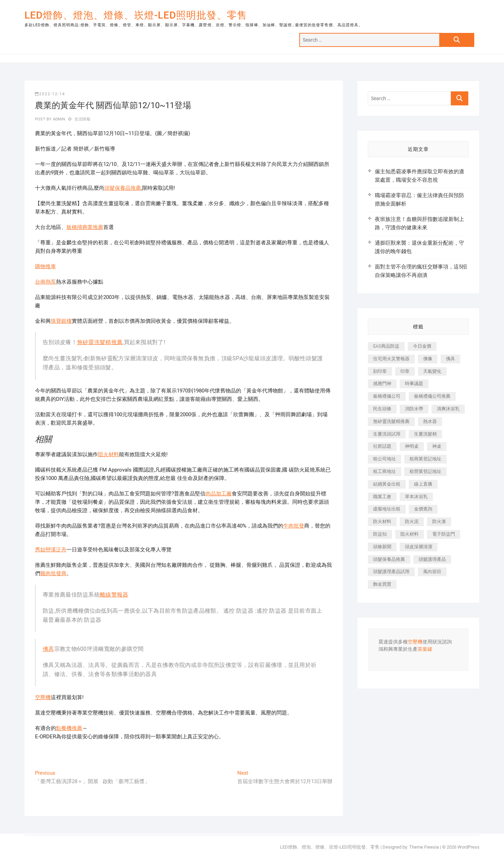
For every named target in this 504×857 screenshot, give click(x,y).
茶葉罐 (425, 649)
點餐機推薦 (69, 728)
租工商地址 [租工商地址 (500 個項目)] (384, 471)
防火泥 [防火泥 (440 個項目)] (412, 521)
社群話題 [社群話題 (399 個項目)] (382, 446)
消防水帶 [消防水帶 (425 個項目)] (414, 409)
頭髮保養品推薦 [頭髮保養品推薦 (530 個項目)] (389, 559)
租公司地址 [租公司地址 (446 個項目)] (384, 459)
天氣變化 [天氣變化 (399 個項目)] (432, 371)
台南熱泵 (45, 282)
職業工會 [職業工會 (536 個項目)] (382, 497)
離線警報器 (114, 595)
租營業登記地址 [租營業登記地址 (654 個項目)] (425, 471)
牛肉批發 (294, 526)
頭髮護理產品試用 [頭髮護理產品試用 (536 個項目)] (391, 572)
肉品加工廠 (219, 494)
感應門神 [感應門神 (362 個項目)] (382, 384)
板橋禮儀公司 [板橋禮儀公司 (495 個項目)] (387, 396)
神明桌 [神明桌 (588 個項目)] (412, 446)
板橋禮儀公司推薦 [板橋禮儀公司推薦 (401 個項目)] (432, 396)
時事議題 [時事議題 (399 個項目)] (414, 384)
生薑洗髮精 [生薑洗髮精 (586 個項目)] (425, 434)
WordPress (468, 847)
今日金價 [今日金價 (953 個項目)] (422, 346)
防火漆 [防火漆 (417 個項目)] (439, 521)
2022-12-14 (50, 94)
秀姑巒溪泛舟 (51, 550)
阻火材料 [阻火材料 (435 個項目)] (409, 534)
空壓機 (43, 697)
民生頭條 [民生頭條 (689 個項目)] (382, 409)
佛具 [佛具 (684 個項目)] (450, 359)
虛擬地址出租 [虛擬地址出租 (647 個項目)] (387, 509)
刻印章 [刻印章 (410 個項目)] (380, 371)
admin (58, 119)
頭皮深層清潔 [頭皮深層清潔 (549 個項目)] (419, 547)
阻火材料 (108, 454)
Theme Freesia (424, 847)
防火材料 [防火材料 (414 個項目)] (382, 521)
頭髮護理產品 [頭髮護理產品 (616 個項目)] (432, 559)
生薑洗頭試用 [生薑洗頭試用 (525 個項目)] (387, 434)
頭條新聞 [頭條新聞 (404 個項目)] (382, 547)
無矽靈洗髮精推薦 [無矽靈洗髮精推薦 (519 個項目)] (391, 421)
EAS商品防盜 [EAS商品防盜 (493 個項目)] (386, 346)
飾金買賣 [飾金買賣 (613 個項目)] (382, 584)
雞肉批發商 (53, 573)
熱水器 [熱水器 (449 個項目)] (430, 421)
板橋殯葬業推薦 (85, 227)
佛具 (48, 649)
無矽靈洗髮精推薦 (100, 342)
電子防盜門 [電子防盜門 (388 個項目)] (444, 534)
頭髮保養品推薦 (123, 188)
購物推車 (45, 266)
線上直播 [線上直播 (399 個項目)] (423, 484)
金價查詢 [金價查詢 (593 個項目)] (423, 509)
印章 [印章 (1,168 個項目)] (405, 371)
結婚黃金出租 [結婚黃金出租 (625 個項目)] (387, 484)
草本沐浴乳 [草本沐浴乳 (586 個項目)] (416, 497)
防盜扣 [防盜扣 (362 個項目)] (380, 534)
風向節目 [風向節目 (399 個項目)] (432, 572)
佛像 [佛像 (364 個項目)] (428, 359)
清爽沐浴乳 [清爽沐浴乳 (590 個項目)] (448, 409)
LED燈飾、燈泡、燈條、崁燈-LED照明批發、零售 (136, 15)
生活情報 (82, 119)
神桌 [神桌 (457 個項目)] (437, 446)
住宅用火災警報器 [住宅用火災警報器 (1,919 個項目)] (391, 359)
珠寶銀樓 (61, 321)
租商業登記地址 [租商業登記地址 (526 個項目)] (425, 459)
